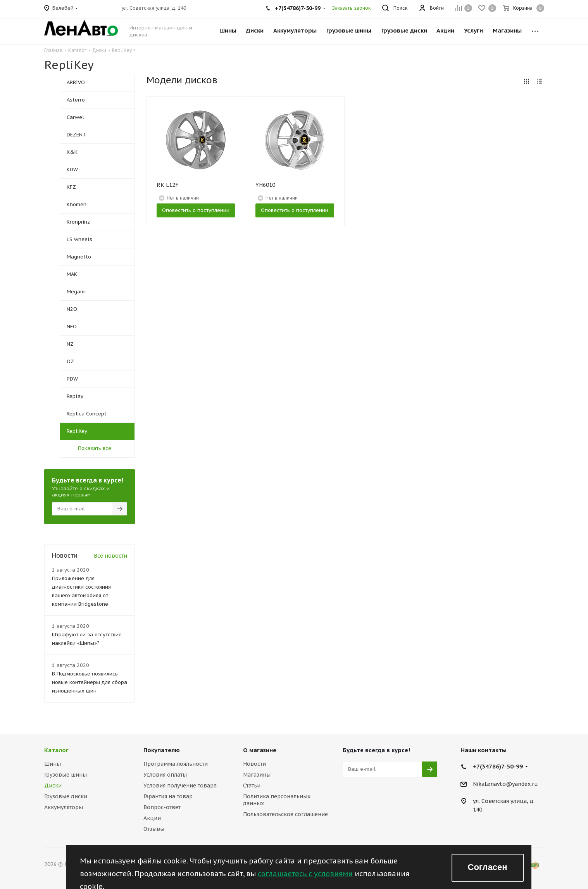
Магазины (257, 775)
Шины (53, 764)
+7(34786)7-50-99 (498, 766)
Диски (53, 786)
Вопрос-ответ (162, 807)
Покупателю (162, 750)
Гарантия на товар (168, 796)
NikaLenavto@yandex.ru (505, 784)
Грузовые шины (66, 775)
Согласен (488, 867)
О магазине (260, 750)
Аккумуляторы (64, 807)
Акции (152, 818)
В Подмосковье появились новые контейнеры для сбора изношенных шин (90, 682)
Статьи (252, 786)
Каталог (56, 750)
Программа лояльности (176, 764)
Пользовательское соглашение (285, 814)
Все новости (110, 556)
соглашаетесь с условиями (305, 874)
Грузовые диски (66, 796)
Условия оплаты (165, 775)
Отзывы (154, 829)
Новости (254, 764)
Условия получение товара (180, 786)
